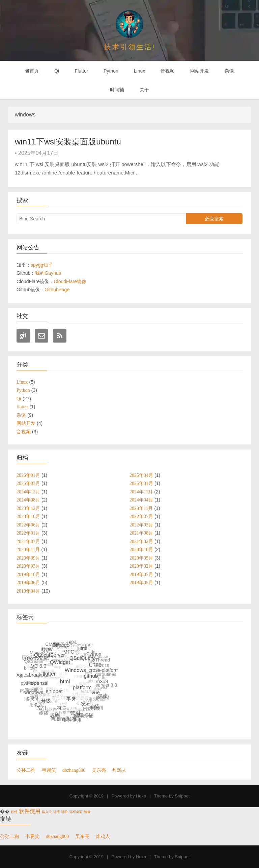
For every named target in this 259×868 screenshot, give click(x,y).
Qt (57, 71)
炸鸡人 (119, 770)
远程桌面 (76, 812)
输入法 (47, 812)
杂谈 (229, 71)
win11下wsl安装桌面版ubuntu (68, 142)
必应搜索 (214, 219)
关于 (144, 90)
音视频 (168, 71)
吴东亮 (99, 770)
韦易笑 (49, 770)
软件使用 (30, 811)
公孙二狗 (26, 770)
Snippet (182, 796)
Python (111, 71)
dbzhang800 (74, 770)
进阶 (64, 812)
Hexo (141, 796)
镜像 (87, 812)
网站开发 (200, 71)
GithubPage (57, 290)
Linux (139, 71)
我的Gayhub (48, 273)
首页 (32, 71)
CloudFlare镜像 (70, 281)
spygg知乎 (42, 265)
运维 (57, 812)
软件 (14, 812)
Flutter (82, 71)
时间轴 (117, 90)
